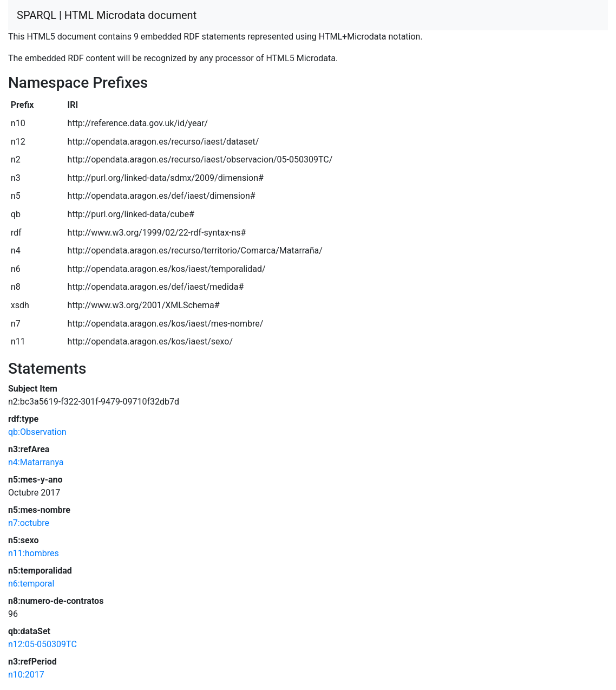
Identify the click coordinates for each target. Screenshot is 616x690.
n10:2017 (26, 675)
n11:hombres (34, 553)
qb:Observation (37, 432)
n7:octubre (29, 523)
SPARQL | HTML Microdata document (107, 15)
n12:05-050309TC (42, 644)
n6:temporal (31, 584)
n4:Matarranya (36, 462)
